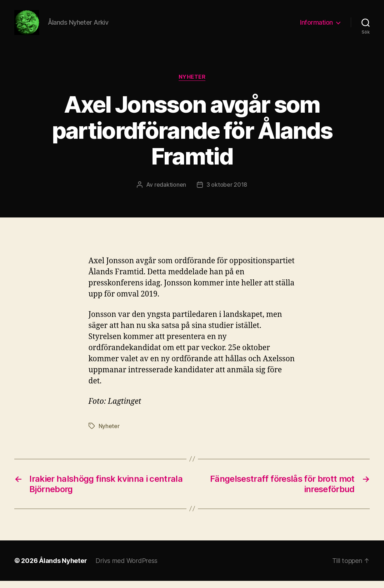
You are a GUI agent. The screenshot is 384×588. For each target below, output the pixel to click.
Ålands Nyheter (63, 568)
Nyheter (192, 84)
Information (316, 26)
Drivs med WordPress (126, 568)
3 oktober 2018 (227, 192)
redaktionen (170, 192)
